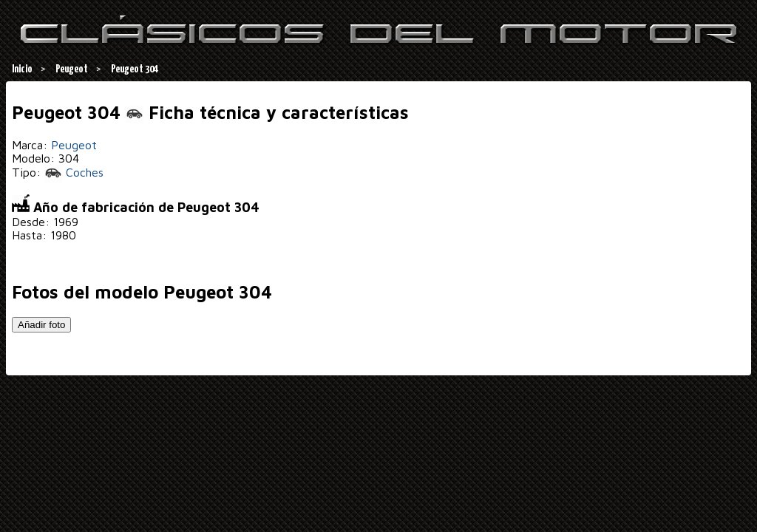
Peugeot (74, 145)
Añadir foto (41, 325)
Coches (74, 172)
